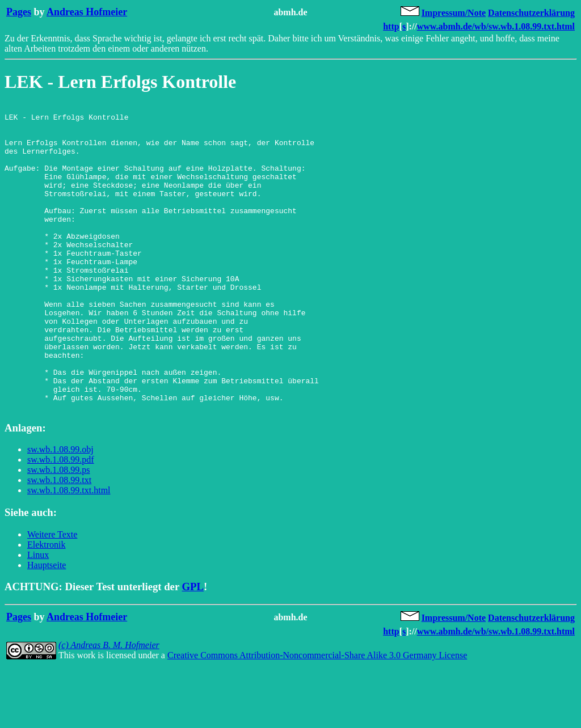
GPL (193, 648)
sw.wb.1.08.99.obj (60, 511)
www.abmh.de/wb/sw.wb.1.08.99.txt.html (496, 26)
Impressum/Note (454, 13)
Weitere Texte (52, 596)
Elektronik (47, 606)
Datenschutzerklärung (531, 13)
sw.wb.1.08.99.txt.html (69, 551)
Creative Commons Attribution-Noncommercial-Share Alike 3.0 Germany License (317, 716)
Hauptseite (47, 626)
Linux (38, 616)
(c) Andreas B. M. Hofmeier (109, 706)
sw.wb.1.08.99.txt (59, 541)
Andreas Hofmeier (87, 12)
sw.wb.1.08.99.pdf (61, 521)
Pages (19, 12)
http (391, 26)
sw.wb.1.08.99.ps (59, 531)
